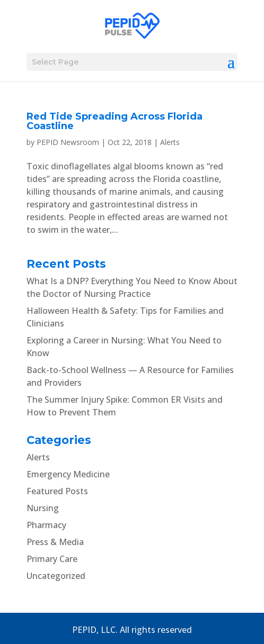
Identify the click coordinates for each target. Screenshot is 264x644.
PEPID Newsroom (68, 142)
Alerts (170, 142)
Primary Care (52, 559)
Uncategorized (56, 576)
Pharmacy (46, 525)
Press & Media (55, 542)
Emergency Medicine (68, 474)
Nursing (43, 508)
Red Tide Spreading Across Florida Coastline (115, 121)
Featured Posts (57, 491)
